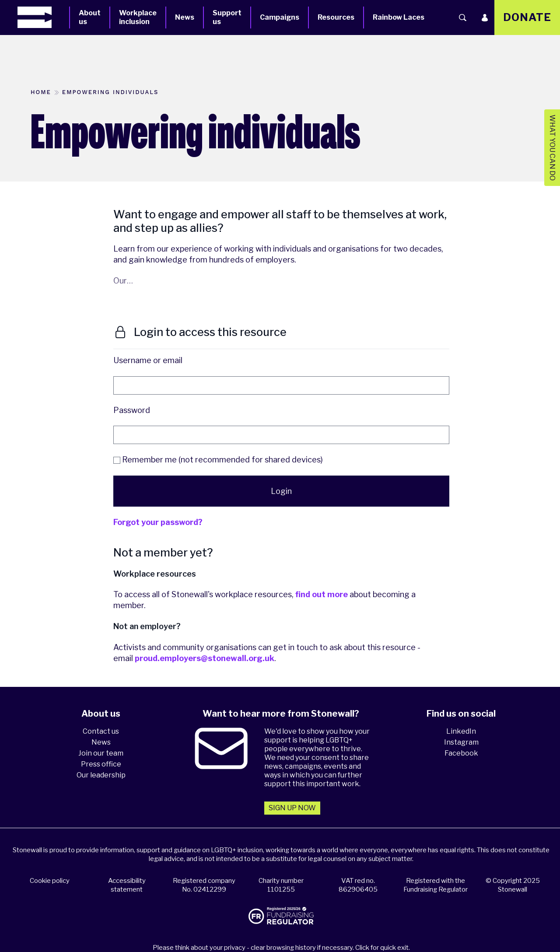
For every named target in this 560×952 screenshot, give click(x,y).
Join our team (101, 753)
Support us (227, 17)
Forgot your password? (158, 522)
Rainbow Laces (399, 17)
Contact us (101, 731)
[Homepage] (43, 17)
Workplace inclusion (138, 17)
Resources (336, 17)
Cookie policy (50, 881)
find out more (322, 594)
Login (281, 491)
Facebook (461, 753)
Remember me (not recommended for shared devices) (218, 460)
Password (132, 410)
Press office (101, 764)
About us (90, 17)
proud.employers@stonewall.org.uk (205, 658)
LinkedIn (461, 731)
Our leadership (101, 775)
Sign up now (292, 808)
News (185, 17)
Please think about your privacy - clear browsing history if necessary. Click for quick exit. (281, 948)
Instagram (461, 742)
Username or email (148, 360)
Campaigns (280, 17)
